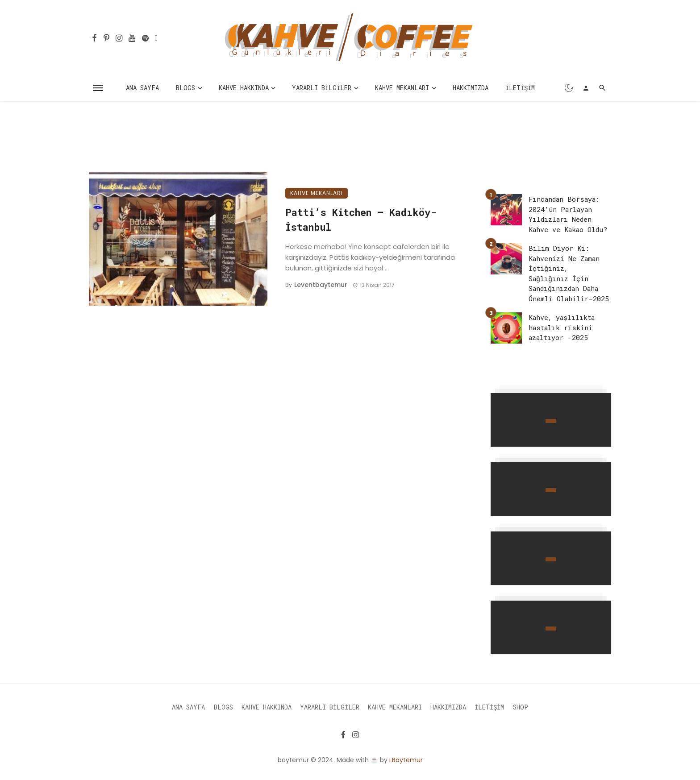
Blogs (185, 88)
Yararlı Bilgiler (322, 88)
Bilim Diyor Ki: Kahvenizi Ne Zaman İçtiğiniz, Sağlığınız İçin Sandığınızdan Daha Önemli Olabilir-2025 (569, 273)
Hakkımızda (471, 88)
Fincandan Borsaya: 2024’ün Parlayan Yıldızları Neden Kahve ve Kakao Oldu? (568, 214)
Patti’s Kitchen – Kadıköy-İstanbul (361, 220)
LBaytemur (406, 760)
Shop (521, 707)
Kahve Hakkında (244, 88)
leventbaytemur (321, 285)
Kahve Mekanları (402, 88)
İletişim (520, 88)
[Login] (586, 88)
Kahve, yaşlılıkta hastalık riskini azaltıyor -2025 (562, 327)
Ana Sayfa (142, 88)
